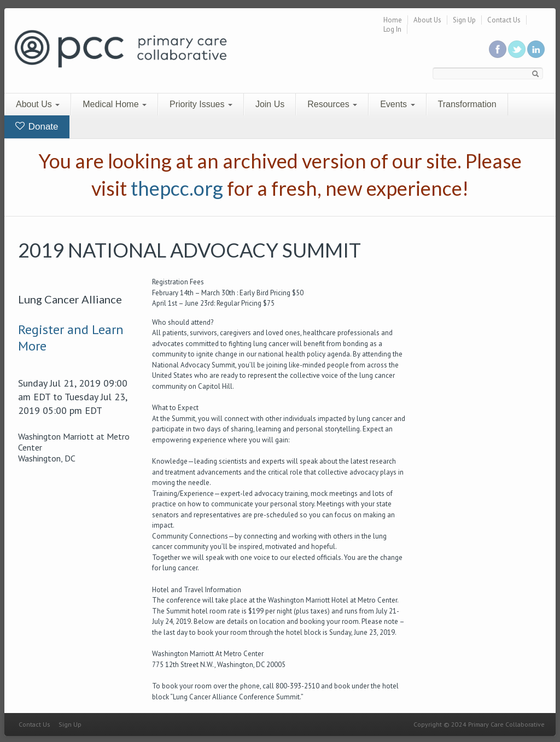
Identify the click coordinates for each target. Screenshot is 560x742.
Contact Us (504, 20)
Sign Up (464, 20)
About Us (427, 20)
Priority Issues (201, 104)
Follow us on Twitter (517, 49)
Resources (332, 104)
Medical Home (115, 104)
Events (397, 104)
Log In (392, 29)
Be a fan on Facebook (498, 49)
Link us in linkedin (536, 49)
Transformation (467, 104)
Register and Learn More (71, 338)
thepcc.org (177, 188)
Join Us (270, 104)
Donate (37, 127)
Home (393, 20)
